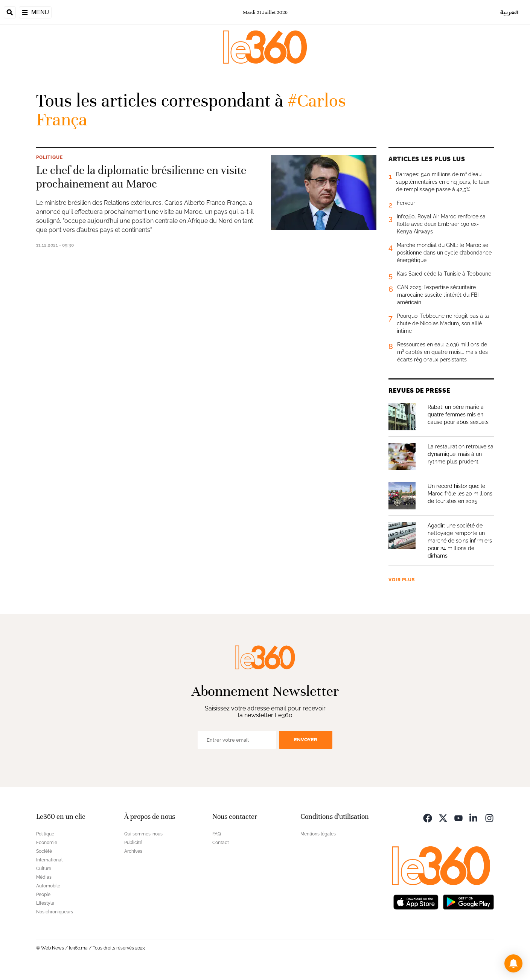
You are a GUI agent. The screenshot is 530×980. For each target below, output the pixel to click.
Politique (49, 157)
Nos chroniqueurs (55, 912)
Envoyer (306, 740)
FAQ (217, 834)
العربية (509, 12)
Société (44, 851)
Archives (133, 851)
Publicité (133, 843)
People (43, 895)
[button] (513, 963)
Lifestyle (45, 903)
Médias (44, 877)
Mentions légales (318, 834)
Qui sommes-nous (143, 834)
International (49, 860)
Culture (44, 869)
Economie (47, 843)
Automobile (48, 886)
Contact (221, 843)
